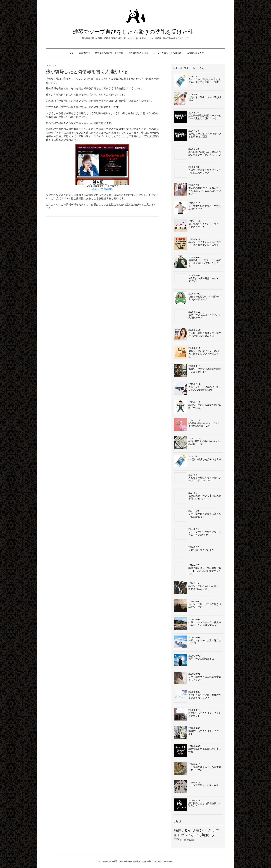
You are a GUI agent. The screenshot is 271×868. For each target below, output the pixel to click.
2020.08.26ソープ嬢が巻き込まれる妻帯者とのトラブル (198, 769)
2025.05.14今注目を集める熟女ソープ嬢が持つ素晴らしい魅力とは (198, 334)
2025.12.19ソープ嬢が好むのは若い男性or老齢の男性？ (197, 207)
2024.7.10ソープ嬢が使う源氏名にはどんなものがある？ (198, 515)
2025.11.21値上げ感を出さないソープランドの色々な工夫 (198, 225)
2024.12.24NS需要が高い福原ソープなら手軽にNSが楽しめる (197, 425)
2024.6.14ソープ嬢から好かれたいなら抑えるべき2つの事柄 (198, 533)
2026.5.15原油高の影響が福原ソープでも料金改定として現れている (198, 117)
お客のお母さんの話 (138, 53)
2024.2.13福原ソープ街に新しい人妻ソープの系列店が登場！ (198, 588)
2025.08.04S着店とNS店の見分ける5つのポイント (197, 280)
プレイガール (190, 835)
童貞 (177, 835)
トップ (70, 53)
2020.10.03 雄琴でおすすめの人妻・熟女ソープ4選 (198, 642)
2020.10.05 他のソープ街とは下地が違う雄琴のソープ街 (198, 606)
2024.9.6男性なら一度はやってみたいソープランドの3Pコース (198, 479)
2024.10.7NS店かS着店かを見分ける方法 (198, 461)
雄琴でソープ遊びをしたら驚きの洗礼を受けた (134, 861)
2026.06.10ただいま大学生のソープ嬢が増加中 (198, 99)
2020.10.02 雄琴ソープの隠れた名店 (194, 660)
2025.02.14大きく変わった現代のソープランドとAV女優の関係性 (198, 388)
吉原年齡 (189, 840)
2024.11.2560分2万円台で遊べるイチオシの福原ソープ (197, 443)
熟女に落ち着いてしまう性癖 (109, 53)
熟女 (205, 835)
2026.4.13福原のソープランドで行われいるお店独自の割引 (198, 135)
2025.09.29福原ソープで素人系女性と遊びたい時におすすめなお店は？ (198, 244)
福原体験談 (84, 53)
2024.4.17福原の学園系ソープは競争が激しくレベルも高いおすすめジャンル (198, 569)
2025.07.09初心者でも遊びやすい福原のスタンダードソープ (198, 298)
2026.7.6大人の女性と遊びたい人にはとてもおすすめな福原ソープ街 (198, 81)
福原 (178, 830)
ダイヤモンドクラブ (201, 830)
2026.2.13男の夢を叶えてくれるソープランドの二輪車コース (198, 171)
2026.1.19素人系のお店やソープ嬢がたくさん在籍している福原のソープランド (198, 189)
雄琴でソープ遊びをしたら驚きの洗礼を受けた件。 (136, 32)
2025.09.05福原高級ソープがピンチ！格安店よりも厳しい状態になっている (198, 262)
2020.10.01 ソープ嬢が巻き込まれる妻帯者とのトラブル (198, 678)
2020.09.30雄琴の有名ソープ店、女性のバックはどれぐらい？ (198, 696)
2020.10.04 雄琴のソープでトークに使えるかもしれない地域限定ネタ (198, 624)
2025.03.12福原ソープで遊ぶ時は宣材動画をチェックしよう (198, 370)
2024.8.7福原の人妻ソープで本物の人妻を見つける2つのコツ (198, 497)
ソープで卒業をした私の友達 (167, 53)
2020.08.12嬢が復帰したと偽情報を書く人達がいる (198, 805)
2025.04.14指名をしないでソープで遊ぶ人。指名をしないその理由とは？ (196, 352)
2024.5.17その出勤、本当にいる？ (194, 551)
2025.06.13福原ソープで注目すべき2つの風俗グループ (197, 316)
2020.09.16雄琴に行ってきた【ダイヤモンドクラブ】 (198, 714)
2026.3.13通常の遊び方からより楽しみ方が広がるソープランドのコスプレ (198, 153)
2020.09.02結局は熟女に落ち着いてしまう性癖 (198, 750)
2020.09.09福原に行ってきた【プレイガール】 (198, 732)
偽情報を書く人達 (195, 53)
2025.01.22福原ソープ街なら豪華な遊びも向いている (198, 406)
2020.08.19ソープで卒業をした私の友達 (196, 787)
